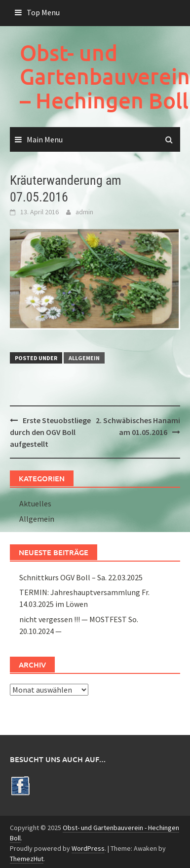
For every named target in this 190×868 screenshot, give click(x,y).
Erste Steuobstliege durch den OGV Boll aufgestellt (50, 432)
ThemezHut (27, 859)
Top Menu (43, 12)
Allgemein (84, 358)
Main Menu (45, 139)
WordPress (88, 848)
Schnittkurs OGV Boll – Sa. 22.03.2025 (81, 577)
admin (84, 212)
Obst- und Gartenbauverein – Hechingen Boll (105, 76)
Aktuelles (35, 503)
